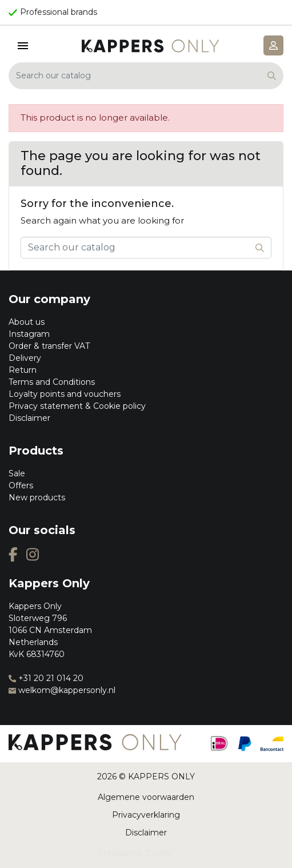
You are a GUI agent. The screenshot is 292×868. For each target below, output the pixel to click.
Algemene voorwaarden (146, 797)
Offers (21, 485)
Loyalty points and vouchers (65, 394)
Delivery (25, 358)
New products (37, 497)
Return (23, 370)
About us (27, 322)
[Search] (146, 76)
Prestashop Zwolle (134, 853)
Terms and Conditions (52, 382)
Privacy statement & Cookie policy (77, 406)
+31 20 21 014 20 (46, 678)
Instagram (29, 334)
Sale (17, 473)
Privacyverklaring (146, 815)
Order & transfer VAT (49, 346)
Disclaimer (29, 418)
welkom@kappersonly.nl (62, 690)
